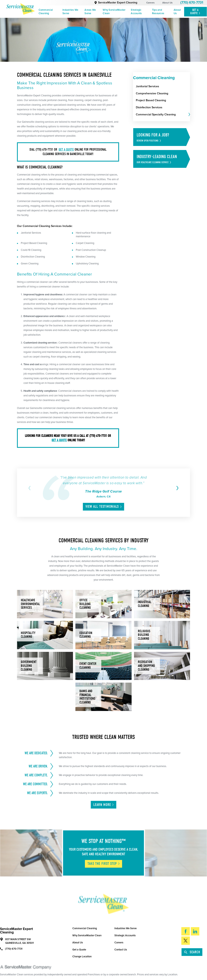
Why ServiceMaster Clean (114, 12)
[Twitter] (186, 941)
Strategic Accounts (136, 12)
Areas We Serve (90, 12)
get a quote (66, 150)
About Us (167, 3)
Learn (104, 805)
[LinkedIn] (195, 931)
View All (104, 507)
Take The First (104, 864)
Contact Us (121, 950)
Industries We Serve (70, 12)
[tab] (189, 115)
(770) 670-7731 (192, 3)
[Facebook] (186, 931)
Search (192, 952)
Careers (150, 3)
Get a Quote (79, 950)
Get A (195, 12)
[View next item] (177, 488)
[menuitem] (49, 12)
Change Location (82, 957)
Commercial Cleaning (46, 12)
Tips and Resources (158, 12)
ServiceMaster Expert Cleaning (116, 3)
